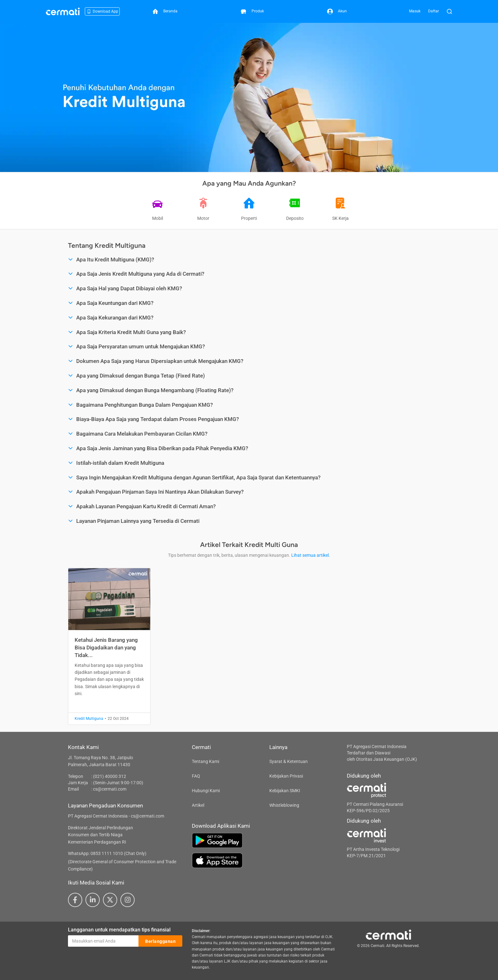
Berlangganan (160, 941)
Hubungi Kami (206, 791)
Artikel (198, 805)
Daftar (434, 11)
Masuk (415, 11)
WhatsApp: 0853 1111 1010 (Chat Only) (107, 853)
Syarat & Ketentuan (289, 761)
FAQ (196, 776)
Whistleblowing (284, 805)
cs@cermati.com (110, 789)
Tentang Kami (205, 761)
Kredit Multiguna (89, 719)
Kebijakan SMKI (285, 791)
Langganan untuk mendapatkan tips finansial (119, 930)
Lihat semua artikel (310, 555)
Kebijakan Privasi (286, 776)
